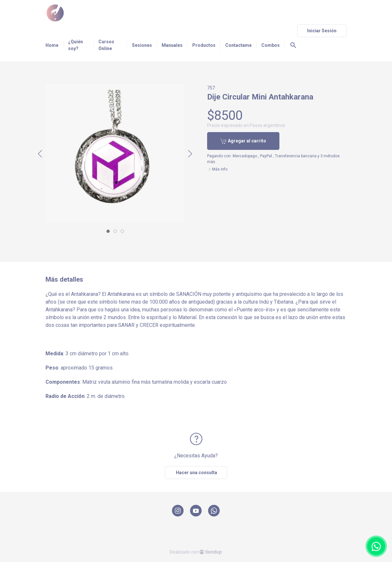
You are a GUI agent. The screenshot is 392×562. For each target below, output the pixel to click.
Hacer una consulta (196, 473)
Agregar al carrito (243, 141)
